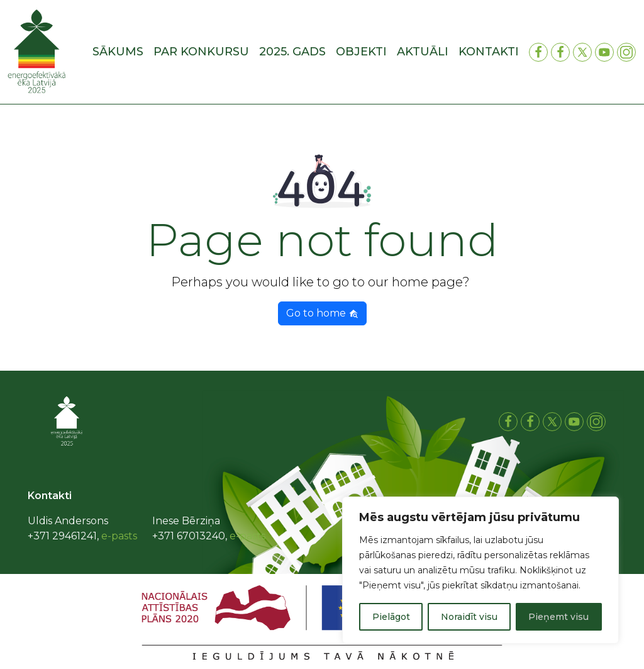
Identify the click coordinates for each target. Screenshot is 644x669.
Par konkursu (201, 52)
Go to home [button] (322, 313)
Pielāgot (391, 617)
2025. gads (292, 52)
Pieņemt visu (558, 617)
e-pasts (119, 536)
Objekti (361, 52)
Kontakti (489, 52)
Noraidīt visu (469, 617)
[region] (480, 570)
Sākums (118, 52)
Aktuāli (423, 52)
